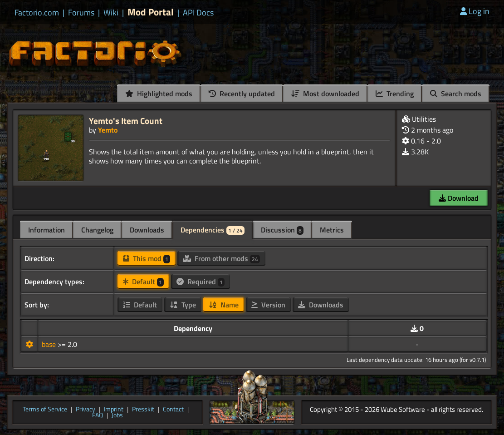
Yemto (108, 130)
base (50, 344)
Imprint (114, 410)
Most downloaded (325, 94)
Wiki (111, 13)
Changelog (97, 230)
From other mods (221, 258)
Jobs (117, 415)
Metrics (332, 230)
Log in (475, 11)
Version (268, 305)
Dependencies (213, 230)
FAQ (98, 415)
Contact (173, 410)
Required (201, 282)
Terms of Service (45, 410)
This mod (147, 258)
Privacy (86, 410)
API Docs (198, 13)
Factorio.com (37, 13)
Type (183, 305)
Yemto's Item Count (126, 121)
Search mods (456, 94)
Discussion (282, 230)
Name (224, 305)
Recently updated (242, 94)
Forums (81, 13)
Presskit (143, 410)
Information (46, 230)
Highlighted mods (159, 94)
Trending (395, 94)
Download (459, 198)
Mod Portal (151, 12)
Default (143, 282)
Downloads (147, 230)
